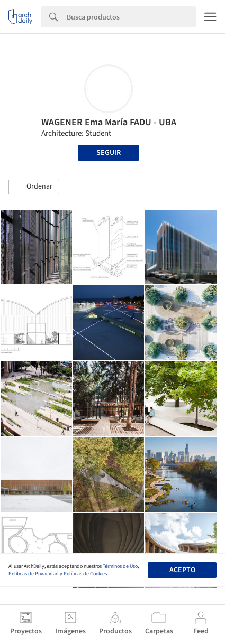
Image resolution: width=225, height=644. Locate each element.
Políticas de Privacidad (34, 574)
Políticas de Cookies (85, 574)
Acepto (182, 570)
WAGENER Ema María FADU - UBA (109, 122)
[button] (34, 187)
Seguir (109, 153)
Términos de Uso (120, 566)
